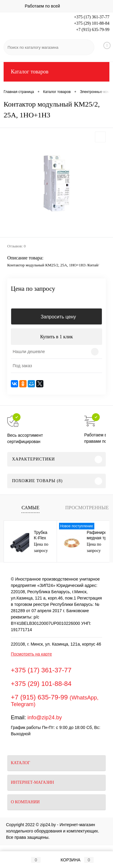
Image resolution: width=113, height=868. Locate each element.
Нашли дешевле (29, 352)
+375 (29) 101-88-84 (92, 23)
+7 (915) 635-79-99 (93, 30)
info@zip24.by (45, 718)
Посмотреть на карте (31, 654)
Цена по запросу (33, 289)
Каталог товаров (56, 72)
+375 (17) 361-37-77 (92, 17)
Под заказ (22, 366)
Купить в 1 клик (56, 337)
